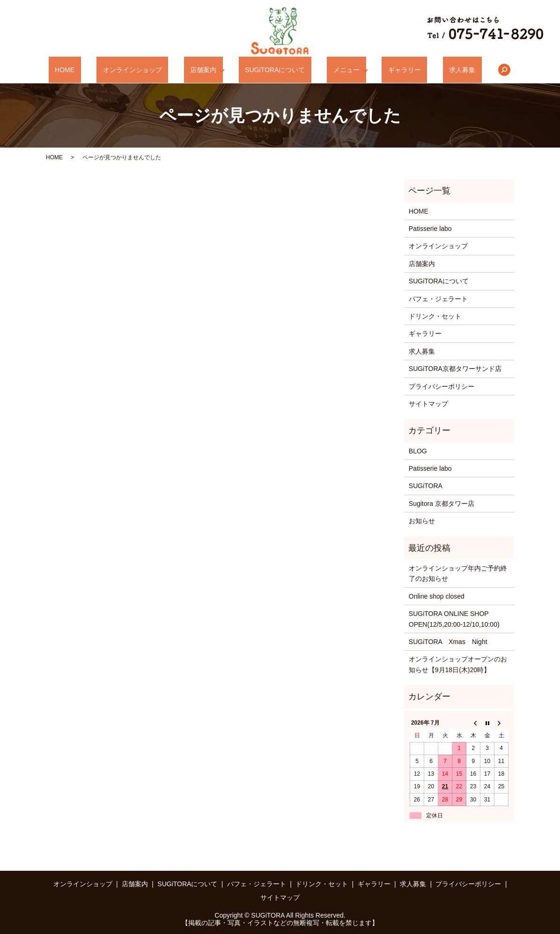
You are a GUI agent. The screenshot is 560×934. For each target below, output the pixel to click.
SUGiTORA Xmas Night (448, 642)
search (467, 70)
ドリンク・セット (435, 316)
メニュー (334, 70)
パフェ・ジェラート (438, 299)
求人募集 (431, 70)
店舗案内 (209, 70)
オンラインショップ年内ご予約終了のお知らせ (458, 573)
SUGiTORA (426, 486)
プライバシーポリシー (442, 386)
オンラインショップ (151, 70)
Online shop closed (437, 596)
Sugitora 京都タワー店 (442, 504)
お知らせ (422, 521)
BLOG (418, 451)
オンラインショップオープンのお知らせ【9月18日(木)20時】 (458, 664)
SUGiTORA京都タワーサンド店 (455, 369)
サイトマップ (428, 404)
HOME (96, 70)
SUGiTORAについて (275, 70)
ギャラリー (386, 70)
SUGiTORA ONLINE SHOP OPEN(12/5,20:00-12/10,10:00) (454, 619)
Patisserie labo (430, 229)
